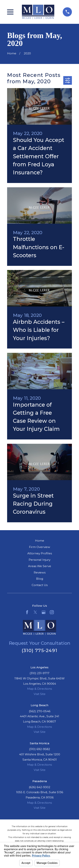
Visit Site (40, 694)
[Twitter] (35, 612)
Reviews (40, 572)
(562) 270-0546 (40, 711)
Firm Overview (40, 547)
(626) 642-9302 (39, 787)
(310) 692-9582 (39, 749)
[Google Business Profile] (44, 612)
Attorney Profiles (40, 553)
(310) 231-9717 (39, 673)
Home (40, 541)
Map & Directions (39, 689)
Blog (40, 579)
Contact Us (40, 585)
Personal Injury (39, 560)
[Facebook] (27, 612)
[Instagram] (52, 612)
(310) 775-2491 (39, 650)
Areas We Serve (40, 566)
